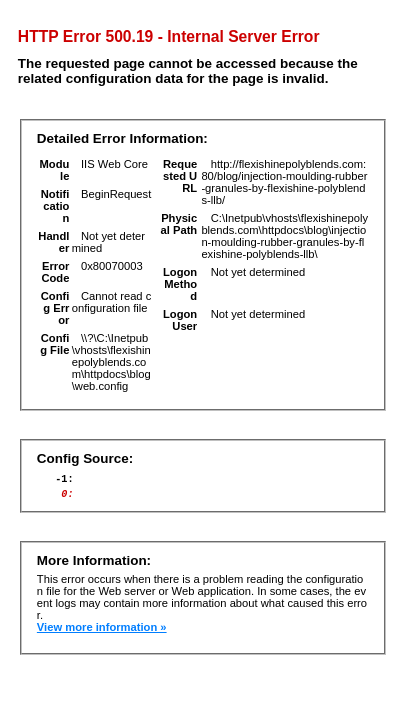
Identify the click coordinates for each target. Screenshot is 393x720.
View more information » (102, 633)
